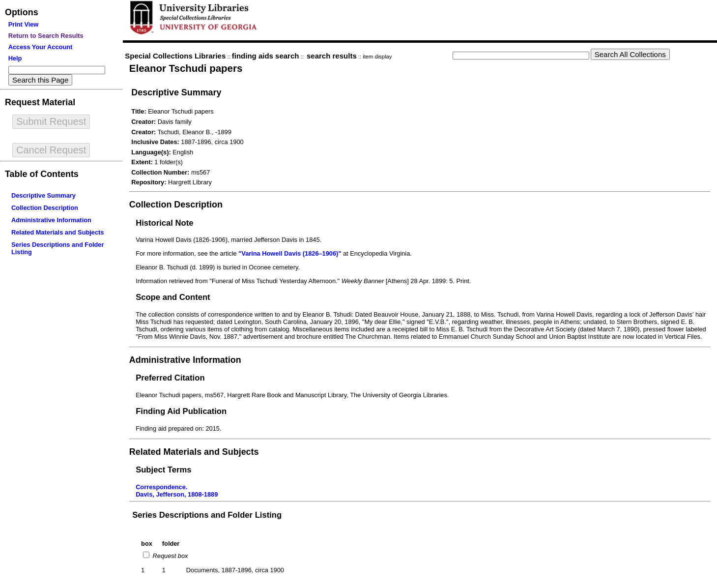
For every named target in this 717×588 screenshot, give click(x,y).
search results (332, 56)
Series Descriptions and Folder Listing (207, 515)
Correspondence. (161, 487)
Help (15, 58)
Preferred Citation (170, 378)
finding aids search (266, 56)
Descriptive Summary (43, 195)
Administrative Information (51, 220)
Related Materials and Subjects (57, 232)
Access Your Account (41, 47)
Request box (169, 556)
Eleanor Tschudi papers (186, 68)
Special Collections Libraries (175, 56)
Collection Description (45, 208)
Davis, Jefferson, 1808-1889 (177, 494)
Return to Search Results (46, 36)
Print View (24, 24)
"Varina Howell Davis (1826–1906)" (290, 253)
